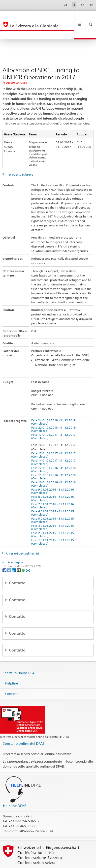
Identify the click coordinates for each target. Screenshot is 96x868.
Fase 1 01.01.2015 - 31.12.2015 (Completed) (53, 525)
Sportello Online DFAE (19, 656)
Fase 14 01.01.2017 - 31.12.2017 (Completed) (54, 445)
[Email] (28, 553)
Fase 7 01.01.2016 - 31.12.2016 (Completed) (53, 489)
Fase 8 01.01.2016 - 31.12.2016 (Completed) (53, 482)
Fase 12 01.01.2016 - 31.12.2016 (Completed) (54, 453)
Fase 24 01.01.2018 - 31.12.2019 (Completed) (54, 405)
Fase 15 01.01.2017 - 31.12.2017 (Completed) (54, 438)
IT (74, 5)
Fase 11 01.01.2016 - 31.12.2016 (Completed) (54, 460)
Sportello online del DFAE (24, 727)
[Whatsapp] (24, 553)
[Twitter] (10, 553)
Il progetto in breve (19, 158)
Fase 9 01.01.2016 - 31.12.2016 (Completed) (53, 474)
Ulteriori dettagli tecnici (22, 537)
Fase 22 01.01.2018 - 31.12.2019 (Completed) (54, 412)
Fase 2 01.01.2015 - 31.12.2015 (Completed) (53, 518)
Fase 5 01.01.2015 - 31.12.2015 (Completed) (53, 503)
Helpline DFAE (15, 789)
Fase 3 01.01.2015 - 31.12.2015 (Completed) (53, 511)
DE (65, 5)
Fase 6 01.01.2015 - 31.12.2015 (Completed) (53, 496)
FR (83, 5)
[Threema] (19, 553)
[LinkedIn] (14, 553)
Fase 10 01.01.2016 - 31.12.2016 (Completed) (54, 467)
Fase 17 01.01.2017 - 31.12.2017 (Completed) (54, 420)
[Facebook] (5, 553)
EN (92, 5)
